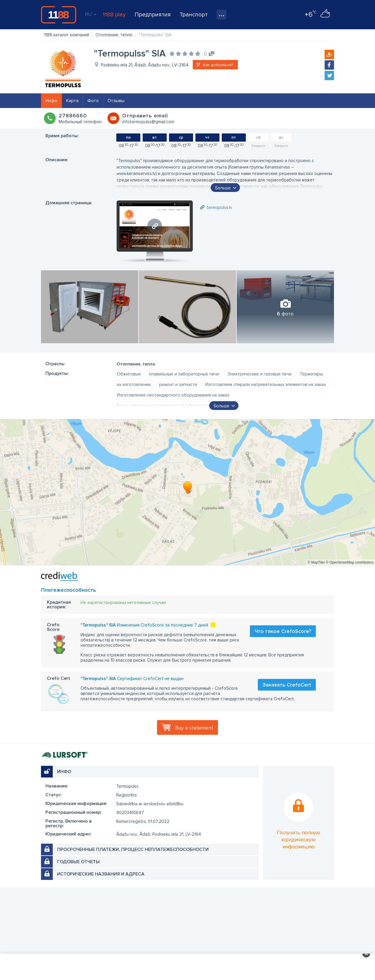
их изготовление (134, 385)
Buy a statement (194, 728)
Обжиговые (129, 374)
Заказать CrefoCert (287, 685)
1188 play (114, 15)
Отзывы (116, 101)
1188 (59, 15)
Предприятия (153, 15)
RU (91, 14)
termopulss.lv (219, 207)
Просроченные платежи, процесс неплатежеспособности (133, 849)
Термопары (311, 374)
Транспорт (194, 15)
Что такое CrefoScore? (283, 631)
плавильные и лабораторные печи (184, 374)
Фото (93, 101)
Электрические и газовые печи (259, 374)
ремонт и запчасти (178, 385)
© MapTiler (316, 562)
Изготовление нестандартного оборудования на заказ (173, 395)
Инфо (51, 101)
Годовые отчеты (78, 862)
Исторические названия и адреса (101, 874)
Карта (72, 101)
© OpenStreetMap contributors (350, 562)
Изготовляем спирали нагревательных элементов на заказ (266, 385)
